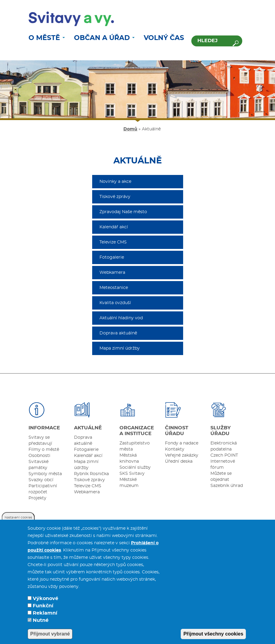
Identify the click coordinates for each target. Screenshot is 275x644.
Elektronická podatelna (224, 446)
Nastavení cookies (18, 524)
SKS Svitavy (132, 474)
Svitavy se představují (40, 441)
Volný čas (164, 38)
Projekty (37, 498)
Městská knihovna (129, 458)
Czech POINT (224, 455)
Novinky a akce (115, 182)
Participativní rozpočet (43, 489)
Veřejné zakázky (182, 455)
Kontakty (175, 449)
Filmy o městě (44, 450)
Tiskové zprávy (115, 197)
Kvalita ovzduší (115, 303)
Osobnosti (39, 456)
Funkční (43, 612)
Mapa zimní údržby (120, 348)
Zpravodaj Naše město (123, 212)
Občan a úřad (104, 38)
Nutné (41, 627)
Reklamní (45, 619)
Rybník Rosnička (91, 474)
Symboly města (45, 474)
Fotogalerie (112, 257)
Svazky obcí (41, 480)
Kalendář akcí (114, 227)
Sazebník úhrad (227, 486)
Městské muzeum (129, 483)
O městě (47, 38)
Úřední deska (179, 461)
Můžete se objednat (221, 477)
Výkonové (45, 605)
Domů (130, 129)
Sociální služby (135, 468)
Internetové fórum (223, 465)
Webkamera (112, 273)
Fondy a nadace (182, 443)
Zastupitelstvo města (135, 446)
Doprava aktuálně (118, 333)
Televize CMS (113, 242)
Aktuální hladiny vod (121, 318)
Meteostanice (114, 288)
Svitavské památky (39, 465)
